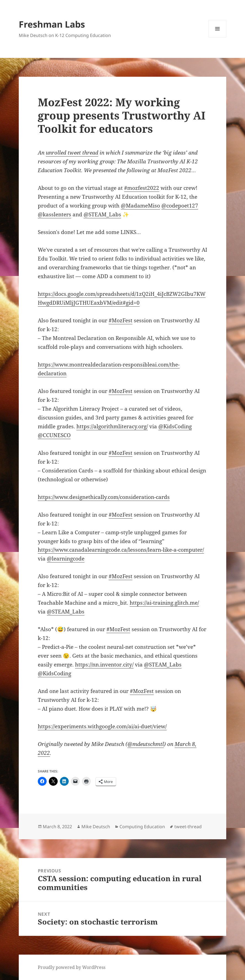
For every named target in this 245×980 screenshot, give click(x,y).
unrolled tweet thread (72, 153)
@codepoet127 (180, 206)
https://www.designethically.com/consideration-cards (104, 497)
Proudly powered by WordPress (72, 967)
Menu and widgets (218, 37)
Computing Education (142, 827)
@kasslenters (54, 214)
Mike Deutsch (96, 827)
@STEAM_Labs (102, 214)
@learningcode (66, 559)
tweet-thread (188, 827)
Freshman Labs (52, 24)
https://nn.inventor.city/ (104, 665)
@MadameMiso (140, 206)
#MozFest (121, 320)
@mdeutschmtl (146, 744)
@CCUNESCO (54, 435)
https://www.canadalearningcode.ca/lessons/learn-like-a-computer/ (121, 550)
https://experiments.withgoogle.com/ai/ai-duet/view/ (102, 726)
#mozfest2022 (142, 188)
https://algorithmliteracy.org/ (112, 426)
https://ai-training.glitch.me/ (164, 603)
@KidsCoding (175, 426)
